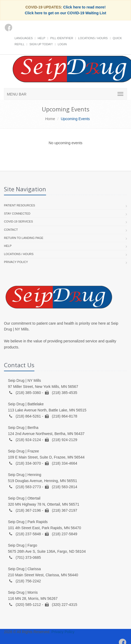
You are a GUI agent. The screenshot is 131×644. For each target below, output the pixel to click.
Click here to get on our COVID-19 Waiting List (66, 13)
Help (41, 38)
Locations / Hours (93, 38)
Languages (24, 38)
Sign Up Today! (41, 44)
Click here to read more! (84, 7)
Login (62, 44)
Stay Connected (17, 214)
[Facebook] (8, 28)
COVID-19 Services (18, 221)
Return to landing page (24, 238)
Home (50, 119)
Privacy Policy (16, 262)
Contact (11, 230)
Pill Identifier (62, 38)
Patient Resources (19, 205)
